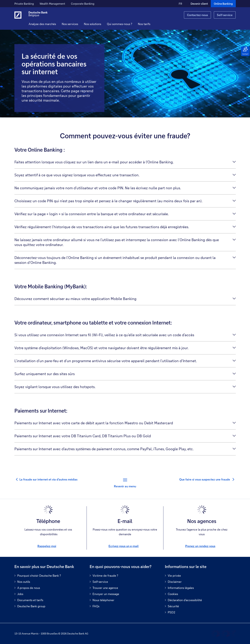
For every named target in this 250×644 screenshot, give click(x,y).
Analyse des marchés (48, 24)
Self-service (225, 15)
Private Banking (24, 4)
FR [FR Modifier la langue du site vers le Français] (180, 4)
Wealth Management (52, 4)
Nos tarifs (150, 24)
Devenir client (199, 4)
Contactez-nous (198, 15)
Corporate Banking (83, 4)
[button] (76, 24)
